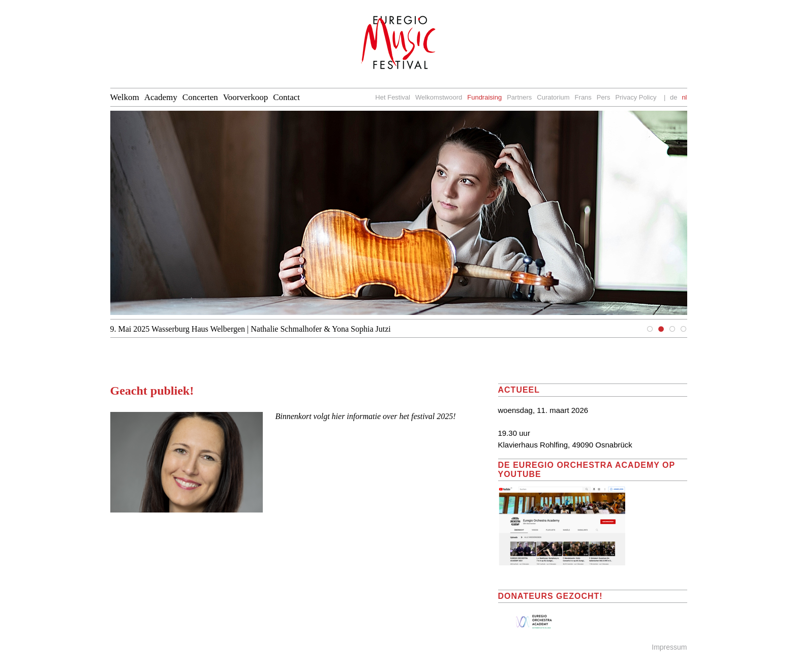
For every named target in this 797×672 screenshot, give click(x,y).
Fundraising (484, 97)
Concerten (200, 97)
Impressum (669, 647)
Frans (583, 97)
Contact (286, 97)
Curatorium (553, 97)
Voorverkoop (246, 97)
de (673, 97)
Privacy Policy (636, 97)
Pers (604, 97)
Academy (161, 97)
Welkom (125, 97)
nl (684, 97)
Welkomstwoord (439, 97)
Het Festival (393, 97)
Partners (519, 97)
